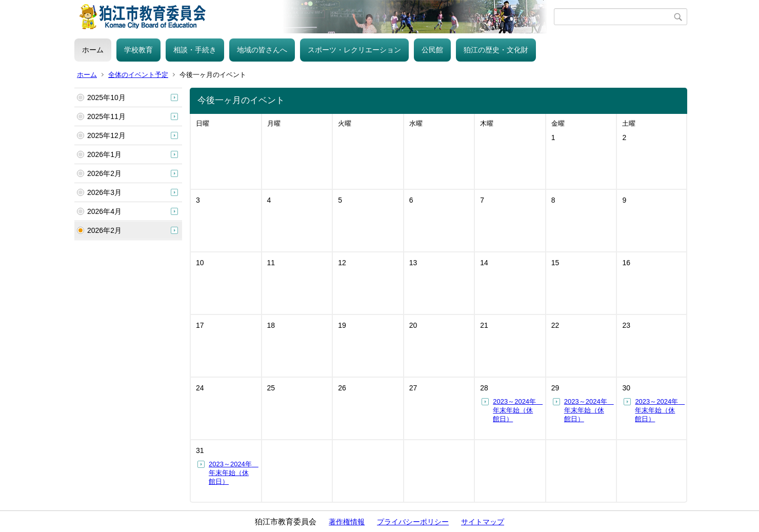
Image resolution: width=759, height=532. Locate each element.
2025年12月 (106, 135)
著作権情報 (347, 522)
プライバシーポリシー (413, 522)
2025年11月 (106, 116)
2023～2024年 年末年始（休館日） (518, 410)
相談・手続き (195, 50)
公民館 (432, 50)
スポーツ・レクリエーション (354, 50)
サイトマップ (483, 522)
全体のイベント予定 (138, 75)
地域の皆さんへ (262, 50)
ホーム (93, 50)
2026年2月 (104, 173)
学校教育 (138, 50)
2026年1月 (104, 154)
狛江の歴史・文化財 (496, 50)
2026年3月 (104, 192)
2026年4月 (104, 211)
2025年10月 (106, 97)
